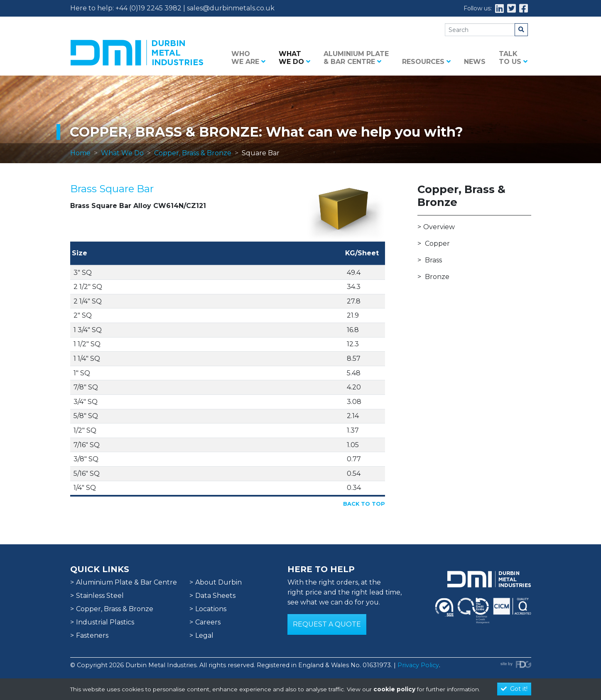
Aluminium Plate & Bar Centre (356, 58)
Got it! (514, 689)
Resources (426, 62)
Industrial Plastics (105, 622)
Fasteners (92, 635)
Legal (204, 635)
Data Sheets (215, 596)
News (475, 62)
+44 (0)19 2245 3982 (148, 8)
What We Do (122, 153)
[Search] (480, 30)
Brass (433, 260)
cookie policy (394, 689)
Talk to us (513, 58)
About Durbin (218, 582)
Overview (439, 227)
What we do (294, 58)
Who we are (248, 58)
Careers (208, 622)
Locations (211, 609)
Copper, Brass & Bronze (193, 153)
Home (80, 153)
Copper (437, 244)
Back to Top (364, 504)
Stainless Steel (100, 596)
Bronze (437, 277)
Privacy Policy (418, 665)
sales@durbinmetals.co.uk (231, 8)
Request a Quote (327, 624)
